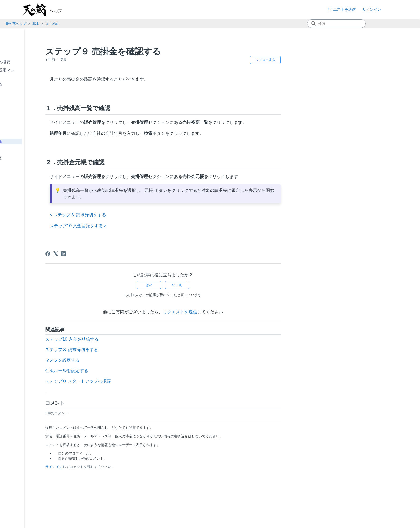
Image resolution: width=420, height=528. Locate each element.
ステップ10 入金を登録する (38, 149)
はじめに (52, 24)
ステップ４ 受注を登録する (37, 100)
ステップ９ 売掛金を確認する (40, 141)
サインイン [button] (372, 9)
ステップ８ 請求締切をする (37, 133)
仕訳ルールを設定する (131, 371)
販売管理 (16, 180)
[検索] (336, 24)
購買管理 (16, 187)
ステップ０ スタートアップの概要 (44, 62)
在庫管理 (16, 194)
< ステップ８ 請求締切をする (142, 215)
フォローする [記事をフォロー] (329, 60)
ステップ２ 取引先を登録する (40, 84)
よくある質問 (20, 224)
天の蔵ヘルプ (16, 24)
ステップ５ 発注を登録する (37, 109)
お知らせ (16, 40)
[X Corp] (120, 254)
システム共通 (20, 202)
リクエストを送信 (341, 9)
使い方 (17, 166)
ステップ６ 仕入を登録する (37, 117)
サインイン (118, 467)
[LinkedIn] (127, 254)
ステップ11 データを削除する (40, 158)
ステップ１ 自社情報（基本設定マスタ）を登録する (46, 73)
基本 (36, 24)
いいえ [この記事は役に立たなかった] (241, 285)
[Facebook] (112, 254)
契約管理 (16, 216)
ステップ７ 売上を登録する (37, 125)
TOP (7, 33)
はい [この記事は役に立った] (213, 285)
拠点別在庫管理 (25, 172)
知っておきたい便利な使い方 (34, 231)
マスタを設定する (126, 360)
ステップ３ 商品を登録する (37, 92)
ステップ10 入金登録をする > (142, 226)
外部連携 (16, 209)
